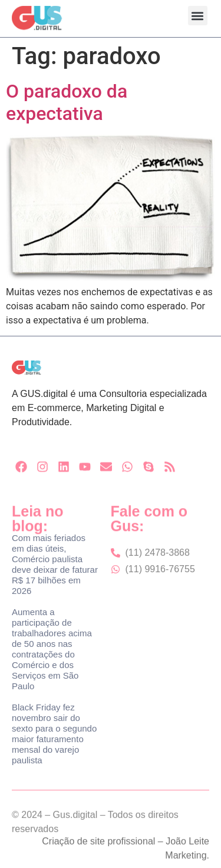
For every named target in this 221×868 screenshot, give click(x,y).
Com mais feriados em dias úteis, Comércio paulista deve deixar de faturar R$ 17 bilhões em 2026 (55, 564)
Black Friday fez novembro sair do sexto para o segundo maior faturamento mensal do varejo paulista (54, 734)
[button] (198, 16)
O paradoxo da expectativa (67, 102)
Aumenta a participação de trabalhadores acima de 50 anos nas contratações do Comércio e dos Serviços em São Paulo (52, 649)
